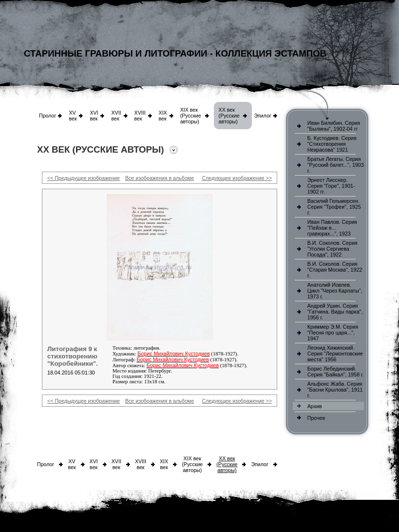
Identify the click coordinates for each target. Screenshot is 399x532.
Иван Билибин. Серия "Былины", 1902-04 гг (334, 126)
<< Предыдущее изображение (84, 178)
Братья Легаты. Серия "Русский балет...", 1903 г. (336, 165)
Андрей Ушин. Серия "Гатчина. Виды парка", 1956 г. (335, 312)
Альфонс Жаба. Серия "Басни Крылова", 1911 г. (335, 390)
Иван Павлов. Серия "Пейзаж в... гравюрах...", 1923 (332, 228)
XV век (73, 116)
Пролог (47, 116)
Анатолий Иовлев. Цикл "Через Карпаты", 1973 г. (335, 291)
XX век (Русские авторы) (229, 116)
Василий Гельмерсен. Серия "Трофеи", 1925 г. (334, 207)
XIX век (163, 116)
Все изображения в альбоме (160, 178)
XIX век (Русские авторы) (191, 116)
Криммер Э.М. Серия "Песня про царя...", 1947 (333, 333)
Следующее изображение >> (237, 178)
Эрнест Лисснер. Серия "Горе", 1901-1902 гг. (331, 186)
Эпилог (263, 116)
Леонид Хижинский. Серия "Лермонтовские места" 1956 (335, 354)
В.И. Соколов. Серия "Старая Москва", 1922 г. (335, 270)
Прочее (316, 418)
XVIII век (140, 116)
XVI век (94, 116)
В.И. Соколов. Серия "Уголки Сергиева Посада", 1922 (332, 249)
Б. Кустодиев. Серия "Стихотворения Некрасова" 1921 (332, 144)
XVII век (116, 116)
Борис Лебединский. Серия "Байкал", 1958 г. (336, 372)
